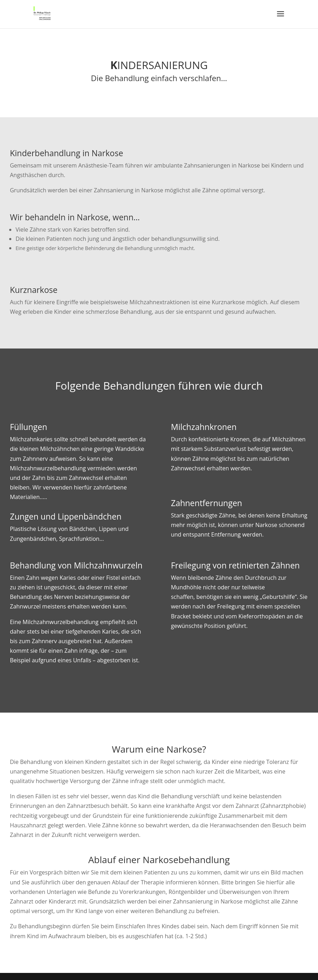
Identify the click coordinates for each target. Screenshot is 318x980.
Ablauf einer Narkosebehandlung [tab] (159, 860)
